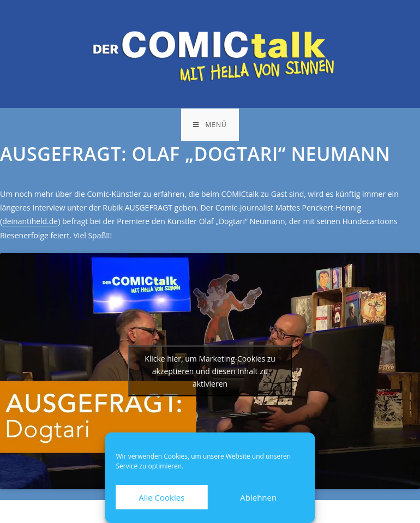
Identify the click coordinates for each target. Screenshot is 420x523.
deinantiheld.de (30, 221)
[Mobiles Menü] (210, 125)
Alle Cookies (161, 497)
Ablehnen (258, 497)
